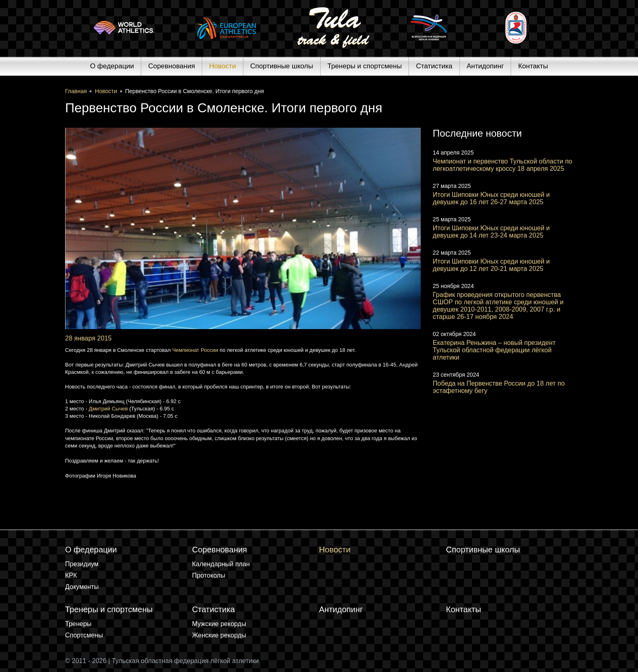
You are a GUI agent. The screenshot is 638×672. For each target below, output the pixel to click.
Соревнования (172, 66)
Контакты (533, 66)
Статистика (434, 66)
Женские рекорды (219, 635)
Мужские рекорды (219, 624)
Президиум (82, 564)
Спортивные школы (282, 66)
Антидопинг (485, 66)
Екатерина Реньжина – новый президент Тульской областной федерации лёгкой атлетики (494, 350)
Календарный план (221, 564)
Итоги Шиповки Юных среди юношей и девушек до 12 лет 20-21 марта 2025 (492, 265)
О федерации (112, 66)
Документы (82, 587)
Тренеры (78, 624)
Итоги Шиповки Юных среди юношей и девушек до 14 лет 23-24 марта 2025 (492, 232)
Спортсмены (84, 635)
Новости (223, 66)
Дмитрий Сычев (108, 409)
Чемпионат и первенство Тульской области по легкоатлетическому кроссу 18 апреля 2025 (503, 165)
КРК (71, 575)
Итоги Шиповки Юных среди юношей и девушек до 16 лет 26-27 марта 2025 (492, 198)
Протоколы (209, 575)
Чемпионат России (195, 350)
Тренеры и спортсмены (365, 66)
